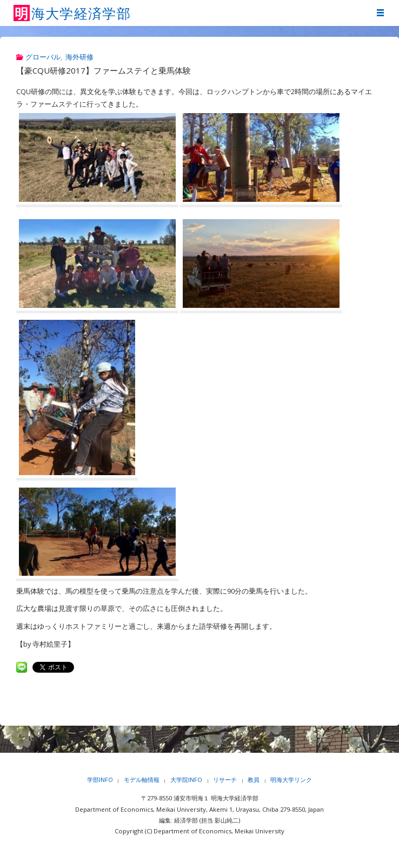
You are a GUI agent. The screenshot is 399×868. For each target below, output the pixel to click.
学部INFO (100, 780)
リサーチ (225, 780)
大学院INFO (186, 780)
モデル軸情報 (142, 780)
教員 (254, 780)
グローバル (43, 57)
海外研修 (79, 57)
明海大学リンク (291, 780)
